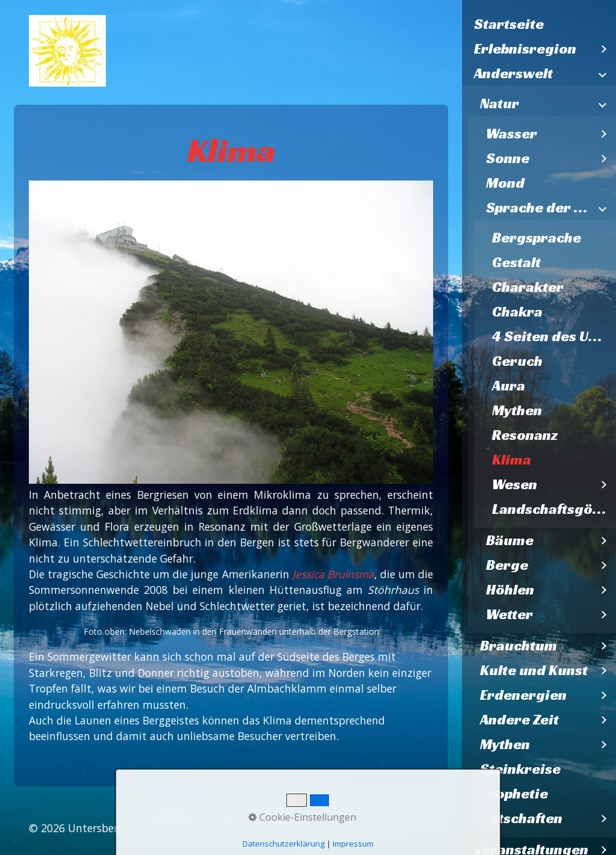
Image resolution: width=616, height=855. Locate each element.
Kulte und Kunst (534, 670)
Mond (505, 183)
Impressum (285, 813)
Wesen (515, 484)
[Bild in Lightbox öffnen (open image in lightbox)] (231, 332)
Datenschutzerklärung (377, 813)
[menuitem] (539, 24)
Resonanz (525, 435)
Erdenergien (523, 695)
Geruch (517, 361)
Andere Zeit (519, 720)
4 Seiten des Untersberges (554, 336)
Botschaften (521, 818)
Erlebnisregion (525, 49)
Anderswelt (513, 73)
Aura (509, 386)
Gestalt (516, 262)
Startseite (509, 24)
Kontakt (227, 813)
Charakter (528, 287)
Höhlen (510, 590)
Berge (507, 565)
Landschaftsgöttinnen (554, 509)
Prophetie (514, 794)
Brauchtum (519, 646)
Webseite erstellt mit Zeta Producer (222, 828)
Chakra (517, 312)
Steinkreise (520, 769)
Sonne (508, 158)
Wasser (512, 134)
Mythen (517, 410)
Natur (500, 103)
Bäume (510, 540)
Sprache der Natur (539, 208)
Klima (512, 460)
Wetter (510, 614)
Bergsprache (537, 238)
